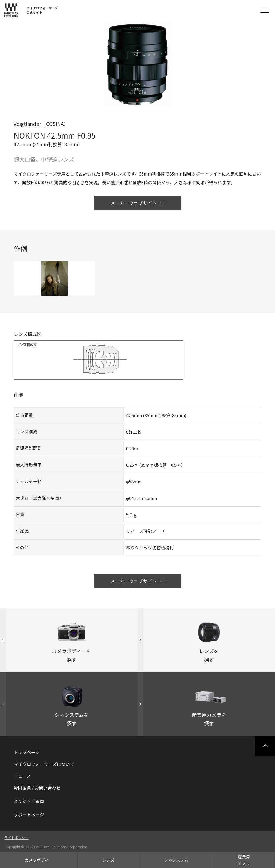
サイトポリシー (17, 837)
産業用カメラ (244, 860)
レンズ (108, 860)
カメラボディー (39, 860)
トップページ (27, 752)
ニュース (22, 776)
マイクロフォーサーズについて (44, 764)
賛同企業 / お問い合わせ (37, 788)
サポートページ (29, 814)
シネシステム (176, 860)
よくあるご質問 (29, 801)
